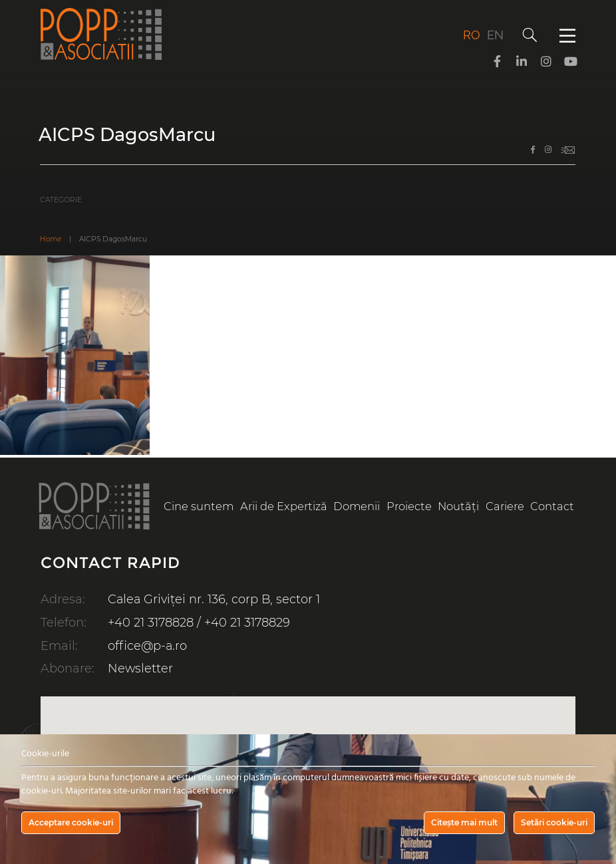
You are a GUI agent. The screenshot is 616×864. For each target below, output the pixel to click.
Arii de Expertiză (284, 506)
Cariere (505, 506)
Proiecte (409, 506)
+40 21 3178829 (247, 621)
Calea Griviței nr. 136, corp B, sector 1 (215, 599)
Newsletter (141, 666)
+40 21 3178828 (151, 621)
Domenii (358, 506)
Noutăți (459, 506)
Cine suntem (198, 506)
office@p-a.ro (148, 644)
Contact (553, 506)
